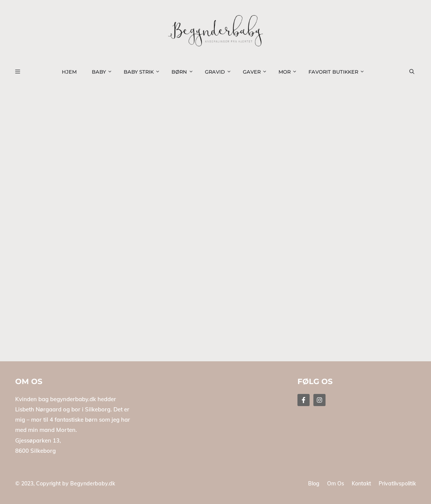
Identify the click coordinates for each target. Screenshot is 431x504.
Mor (290, 72)
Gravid (220, 72)
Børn (184, 72)
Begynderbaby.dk (93, 484)
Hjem (69, 72)
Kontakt (361, 484)
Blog (314, 484)
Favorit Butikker (338, 72)
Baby (104, 72)
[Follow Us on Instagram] (319, 400)
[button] (416, 72)
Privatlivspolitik (397, 484)
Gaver (257, 72)
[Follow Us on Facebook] (304, 400)
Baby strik (144, 72)
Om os (336, 484)
